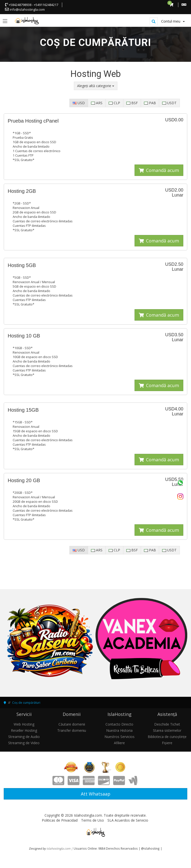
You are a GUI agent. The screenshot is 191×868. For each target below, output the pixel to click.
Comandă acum (159, 170)
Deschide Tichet (167, 724)
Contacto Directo (119, 724)
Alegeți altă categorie (96, 86)
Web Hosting (24, 724)
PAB (150, 103)
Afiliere (119, 743)
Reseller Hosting (24, 730)
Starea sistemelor (167, 730)
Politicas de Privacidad (60, 820)
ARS (97, 103)
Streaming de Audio (24, 737)
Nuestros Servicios (119, 737)
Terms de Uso (93, 820)
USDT (169, 103)
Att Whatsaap (96, 794)
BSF (132, 103)
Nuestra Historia (119, 730)
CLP (114, 103)
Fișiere (167, 743)
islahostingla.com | (60, 848)
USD (79, 103)
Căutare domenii (72, 724)
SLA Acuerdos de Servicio (128, 820)
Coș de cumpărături (26, 703)
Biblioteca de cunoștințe (167, 737)
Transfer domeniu (72, 730)
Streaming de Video (24, 743)
